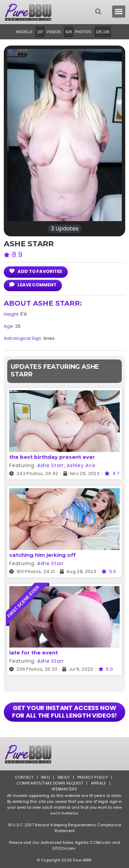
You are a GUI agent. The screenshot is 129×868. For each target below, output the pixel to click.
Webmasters (64, 789)
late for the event (34, 653)
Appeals (99, 783)
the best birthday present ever (52, 457)
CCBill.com (100, 842)
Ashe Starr (51, 465)
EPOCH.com (64, 848)
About (64, 777)
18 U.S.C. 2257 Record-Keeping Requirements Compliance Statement (64, 828)
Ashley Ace (81, 465)
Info (45, 777)
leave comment (33, 285)
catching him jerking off (42, 555)
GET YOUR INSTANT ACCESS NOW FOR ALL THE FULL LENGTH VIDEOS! (65, 712)
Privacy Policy (93, 777)
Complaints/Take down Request (50, 783)
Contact (24, 777)
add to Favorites (36, 271)
